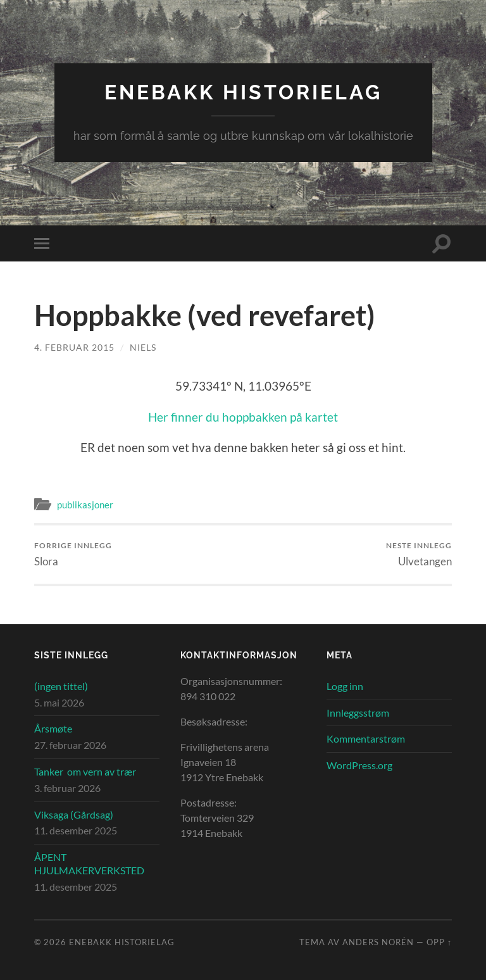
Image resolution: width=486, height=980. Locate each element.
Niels (143, 347)
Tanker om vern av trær (85, 771)
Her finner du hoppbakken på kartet (243, 417)
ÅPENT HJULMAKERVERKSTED (89, 864)
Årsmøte (53, 728)
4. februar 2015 (74, 347)
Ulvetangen (419, 554)
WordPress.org (359, 765)
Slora (73, 554)
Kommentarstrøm (366, 738)
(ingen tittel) (61, 686)
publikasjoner (85, 505)
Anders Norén (378, 942)
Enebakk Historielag (243, 92)
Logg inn (345, 686)
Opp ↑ (439, 942)
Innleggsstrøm (358, 713)
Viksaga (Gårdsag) (74, 814)
